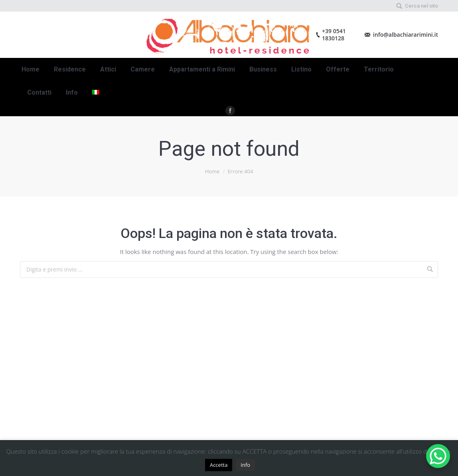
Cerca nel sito (421, 6)
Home (212, 171)
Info (245, 465)
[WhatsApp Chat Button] (438, 456)
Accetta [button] (219, 465)
